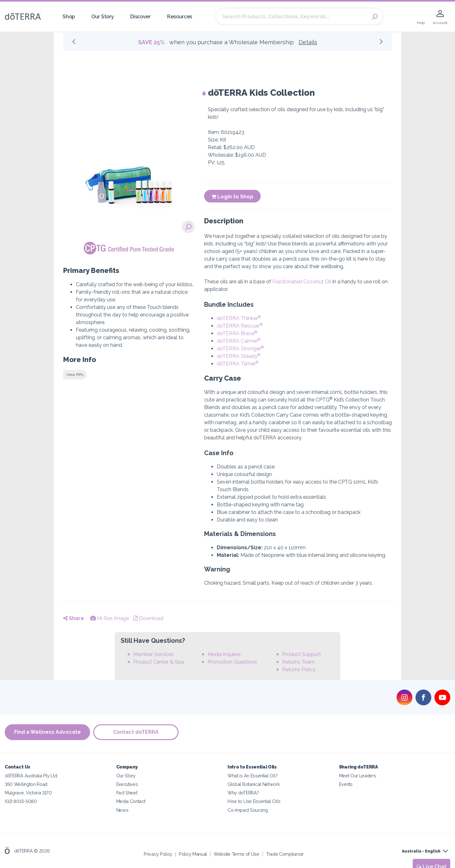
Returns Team (298, 662)
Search (375, 17)
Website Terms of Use (237, 854)
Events (346, 784)
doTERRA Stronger (240, 349)
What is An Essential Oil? (252, 776)
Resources (180, 17)
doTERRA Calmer (239, 341)
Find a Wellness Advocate (48, 732)
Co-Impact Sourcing (248, 810)
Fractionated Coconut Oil (302, 282)
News (122, 810)
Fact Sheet (127, 793)
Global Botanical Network (254, 784)
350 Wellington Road (26, 784)
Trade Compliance (285, 854)
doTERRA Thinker (239, 318)
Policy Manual (193, 854)
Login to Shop (232, 197)
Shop (69, 17)
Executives (127, 784)
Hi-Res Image (110, 618)
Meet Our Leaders (358, 776)
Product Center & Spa (159, 662)
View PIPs (75, 375)
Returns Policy (299, 669)
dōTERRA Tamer (238, 364)
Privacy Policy (158, 854)
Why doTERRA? (243, 793)
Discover (140, 17)
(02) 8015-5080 (21, 801)
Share (74, 618)
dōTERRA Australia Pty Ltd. (31, 776)
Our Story (103, 17)
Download (148, 618)
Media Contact (131, 801)
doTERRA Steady (239, 356)
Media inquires (224, 654)
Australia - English (421, 851)
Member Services (154, 654)
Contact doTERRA (136, 732)
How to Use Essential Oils (254, 801)
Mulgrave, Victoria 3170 (28, 793)
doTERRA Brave (237, 333)
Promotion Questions (232, 662)
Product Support (302, 654)
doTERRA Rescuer (240, 326)
